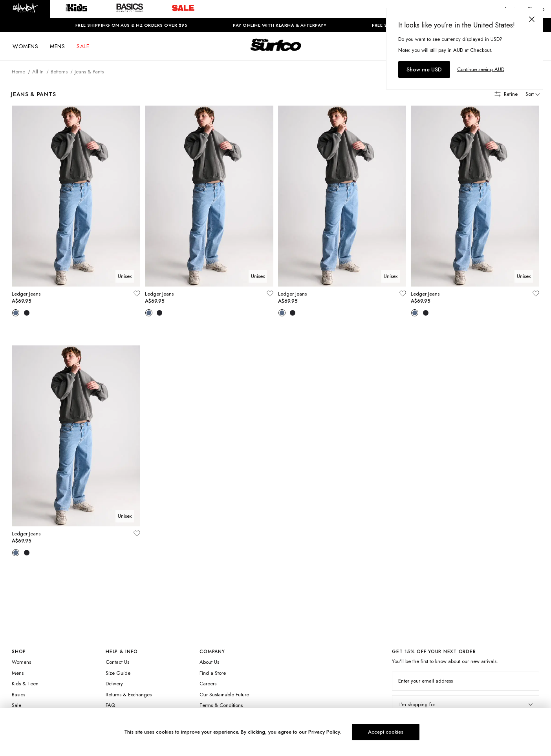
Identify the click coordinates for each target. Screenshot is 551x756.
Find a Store (213, 673)
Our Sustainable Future (224, 695)
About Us (209, 662)
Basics (18, 695)
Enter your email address (426, 681)
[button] (25, 9)
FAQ (110, 705)
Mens (18, 673)
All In (38, 72)
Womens (21, 662)
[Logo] (276, 52)
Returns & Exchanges (129, 695)
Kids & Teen (25, 684)
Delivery (114, 684)
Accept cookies (386, 732)
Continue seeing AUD (481, 69)
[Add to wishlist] (137, 294)
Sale (16, 705)
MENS (57, 46)
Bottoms (59, 72)
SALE (83, 46)
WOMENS (25, 46)
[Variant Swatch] (16, 314)
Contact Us (117, 662)
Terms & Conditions (221, 705)
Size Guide (118, 673)
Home (18, 72)
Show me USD (424, 69)
